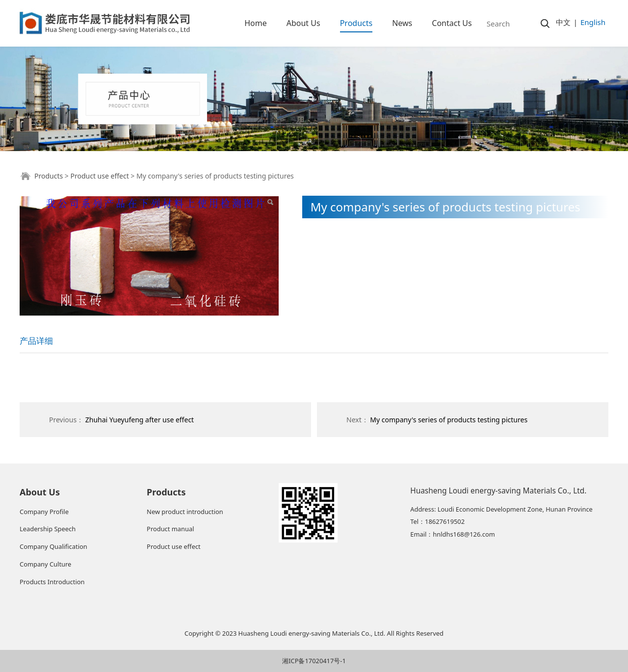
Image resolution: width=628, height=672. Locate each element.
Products (356, 23)
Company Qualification (53, 546)
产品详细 (36, 341)
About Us (303, 23)
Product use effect (99, 176)
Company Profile (44, 512)
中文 (563, 22)
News (402, 23)
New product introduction (185, 512)
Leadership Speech (48, 529)
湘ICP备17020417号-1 (314, 661)
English (593, 22)
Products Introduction (52, 582)
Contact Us (452, 23)
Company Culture (45, 564)
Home (256, 23)
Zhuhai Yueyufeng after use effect (140, 420)
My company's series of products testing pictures (449, 420)
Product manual (170, 529)
